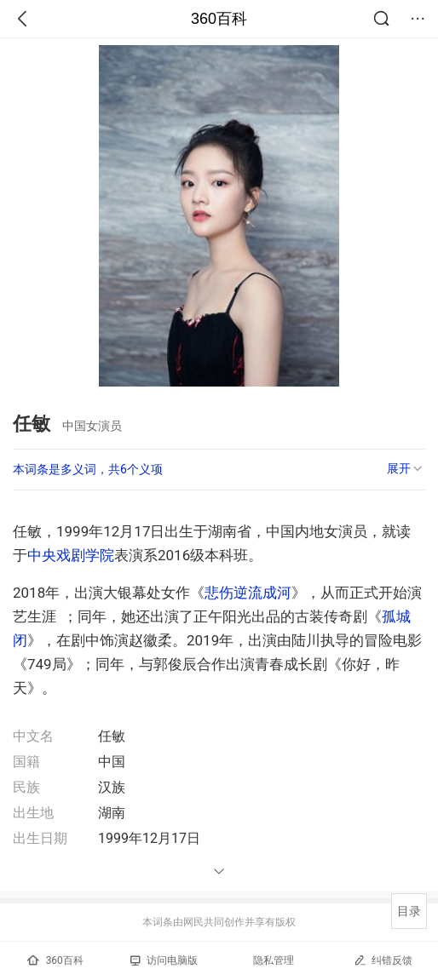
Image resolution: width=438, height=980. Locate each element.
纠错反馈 (383, 960)
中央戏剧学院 (71, 555)
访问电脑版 (164, 960)
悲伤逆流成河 (248, 593)
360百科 (219, 19)
